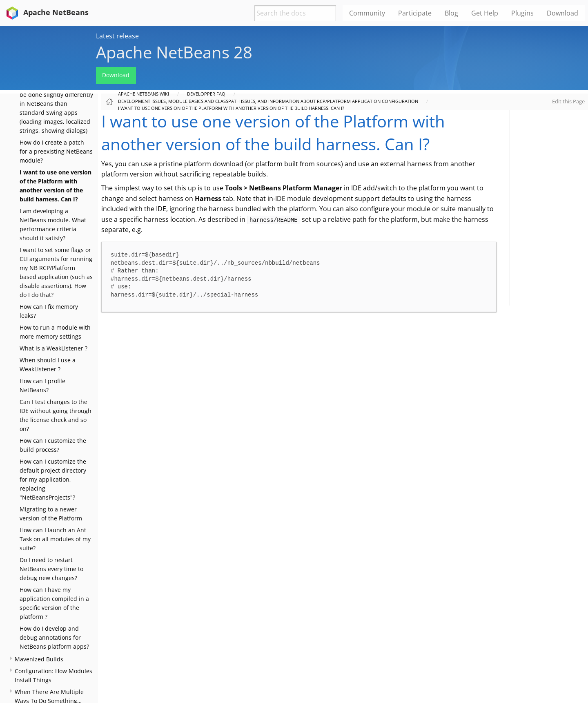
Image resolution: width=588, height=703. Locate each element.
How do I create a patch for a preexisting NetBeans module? (56, 151)
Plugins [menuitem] (522, 13)
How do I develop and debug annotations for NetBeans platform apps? (54, 637)
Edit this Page (568, 101)
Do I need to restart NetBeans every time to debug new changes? (51, 569)
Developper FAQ (206, 94)
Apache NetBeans (46, 12)
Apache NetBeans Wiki (144, 94)
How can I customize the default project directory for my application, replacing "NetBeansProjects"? (53, 479)
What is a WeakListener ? (53, 348)
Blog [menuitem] (451, 13)
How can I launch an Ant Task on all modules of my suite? (55, 539)
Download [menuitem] (562, 13)
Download (116, 75)
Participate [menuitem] (415, 13)
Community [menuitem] (367, 13)
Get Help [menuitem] (485, 13)
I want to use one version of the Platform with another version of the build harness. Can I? (231, 108)
